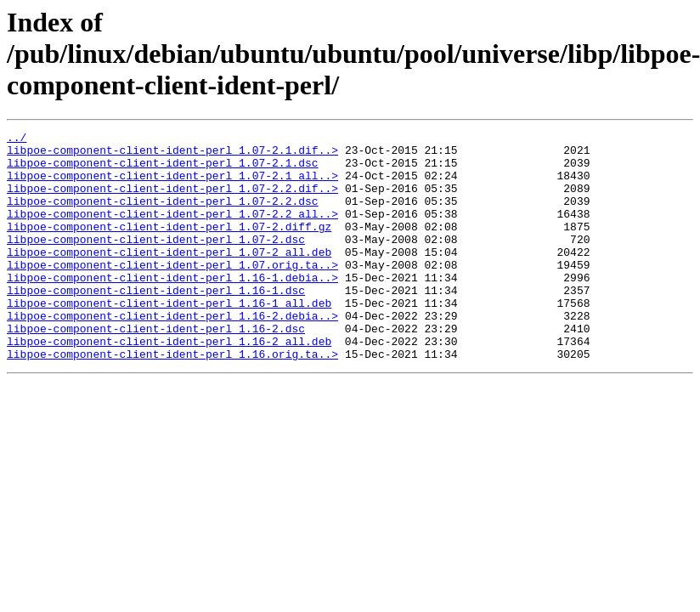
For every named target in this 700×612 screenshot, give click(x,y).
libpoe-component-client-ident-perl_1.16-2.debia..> (172, 354)
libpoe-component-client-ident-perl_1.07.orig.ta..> (172, 292)
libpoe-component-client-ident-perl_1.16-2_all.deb (169, 384)
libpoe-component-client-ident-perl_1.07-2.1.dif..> (172, 155)
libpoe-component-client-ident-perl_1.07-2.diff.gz (169, 246)
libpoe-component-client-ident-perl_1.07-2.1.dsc (163, 170)
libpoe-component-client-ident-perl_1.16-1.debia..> (172, 308)
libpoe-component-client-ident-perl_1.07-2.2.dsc (163, 216)
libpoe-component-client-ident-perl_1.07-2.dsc (156, 262)
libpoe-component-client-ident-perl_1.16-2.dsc (156, 369)
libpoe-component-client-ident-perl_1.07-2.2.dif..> (172, 201)
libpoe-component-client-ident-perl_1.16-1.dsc (156, 323)
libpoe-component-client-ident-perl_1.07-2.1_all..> (172, 185)
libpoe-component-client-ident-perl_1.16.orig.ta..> (172, 399)
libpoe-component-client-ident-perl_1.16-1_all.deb (169, 338)
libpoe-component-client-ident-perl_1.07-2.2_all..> (172, 231)
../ (17, 139)
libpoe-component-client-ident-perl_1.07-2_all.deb (169, 277)
